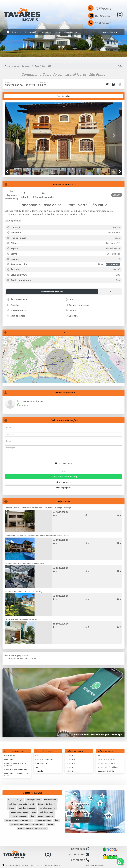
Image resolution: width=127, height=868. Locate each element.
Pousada (39, 771)
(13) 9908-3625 (24, 405)
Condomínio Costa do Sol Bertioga (15, 764)
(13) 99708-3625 (103, 9)
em (47, 804)
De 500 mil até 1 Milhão (108, 767)
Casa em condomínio (44, 759)
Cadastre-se (80, 820)
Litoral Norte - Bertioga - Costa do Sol (21, 619)
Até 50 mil (102, 755)
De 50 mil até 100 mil (106, 759)
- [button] (6, 342)
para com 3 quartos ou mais (32, 829)
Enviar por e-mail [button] (64, 463)
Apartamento (41, 763)
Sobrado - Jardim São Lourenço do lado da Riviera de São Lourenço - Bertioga (38, 508)
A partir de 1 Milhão (106, 771)
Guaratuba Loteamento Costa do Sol (17, 774)
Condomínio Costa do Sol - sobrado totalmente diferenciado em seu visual (37, 536)
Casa (37, 66)
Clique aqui (10, 658)
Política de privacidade (95, 865)
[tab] (12, 96)
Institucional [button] (31, 32)
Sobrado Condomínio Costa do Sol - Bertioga (24, 591)
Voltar (119, 66)
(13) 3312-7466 (103, 16)
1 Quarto (70, 755)
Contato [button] (46, 32)
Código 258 (46, 66)
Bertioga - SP (27, 66)
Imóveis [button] (16, 32)
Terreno (39, 767)
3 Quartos (71, 763)
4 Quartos (71, 767)
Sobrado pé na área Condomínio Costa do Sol (24, 563)
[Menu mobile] (8, 32)
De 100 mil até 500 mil (107, 763)
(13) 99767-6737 (103, 23)
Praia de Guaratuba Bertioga (16, 769)
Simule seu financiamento (66, 32)
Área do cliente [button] (109, 32)
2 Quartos (71, 759)
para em (22, 804)
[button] (14, 135)
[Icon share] (120, 15)
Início (8, 66)
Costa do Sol (10, 755)
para (15, 800)
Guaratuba (9, 759)
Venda (17, 66)
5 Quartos (71, 771)
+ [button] (6, 339)
